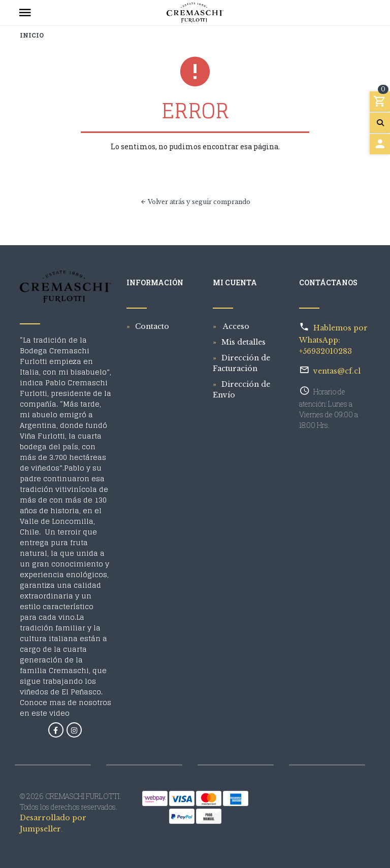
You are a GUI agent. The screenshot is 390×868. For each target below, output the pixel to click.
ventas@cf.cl (337, 371)
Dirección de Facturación (241, 363)
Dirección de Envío (241, 390)
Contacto (152, 326)
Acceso (235, 326)
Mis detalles (243, 342)
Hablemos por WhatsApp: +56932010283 (333, 340)
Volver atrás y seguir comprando (195, 202)
